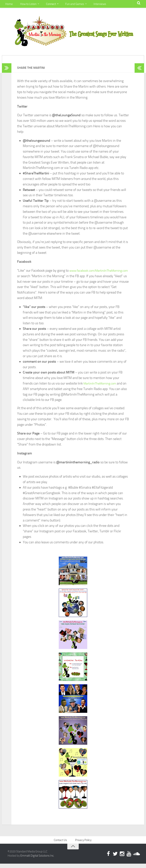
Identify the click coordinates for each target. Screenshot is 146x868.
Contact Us (61, 844)
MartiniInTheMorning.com (102, 387)
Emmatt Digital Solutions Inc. (37, 860)
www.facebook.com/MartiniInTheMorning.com (50, 279)
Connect (49, 5)
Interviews (96, 5)
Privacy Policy (84, 844)
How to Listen (26, 5)
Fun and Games (72, 5)
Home (8, 5)
